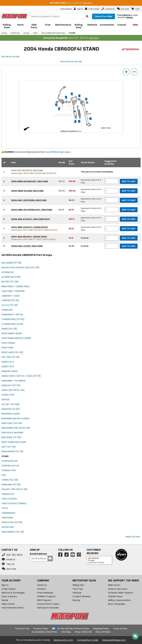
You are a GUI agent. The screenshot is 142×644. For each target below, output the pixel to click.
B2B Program (44, 600)
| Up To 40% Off (71, 3)
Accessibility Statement (45, 632)
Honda (26, 33)
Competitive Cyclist (88, 640)
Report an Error (133, 537)
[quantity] (111, 181)
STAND (72, 33)
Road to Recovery (118, 589)
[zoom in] (126, 72)
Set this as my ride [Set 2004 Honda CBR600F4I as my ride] (10, 57)
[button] (123, 9)
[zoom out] (134, 72)
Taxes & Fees (120, 629)
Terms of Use (22, 629)
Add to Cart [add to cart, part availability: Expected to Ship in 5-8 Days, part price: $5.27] (129, 229)
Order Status (9, 589)
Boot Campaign (117, 604)
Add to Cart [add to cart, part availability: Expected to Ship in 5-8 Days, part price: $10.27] (129, 219)
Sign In (5, 585)
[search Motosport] (60, 16)
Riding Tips (78, 585)
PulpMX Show (115, 596)
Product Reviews (82, 596)
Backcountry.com (63, 640)
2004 (35, 33)
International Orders (13, 608)
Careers (41, 589)
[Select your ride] (104, 16)
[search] (87, 16)
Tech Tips (78, 589)
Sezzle (5, 600)
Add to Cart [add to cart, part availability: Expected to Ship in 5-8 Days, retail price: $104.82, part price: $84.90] (129, 191)
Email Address (38, 554)
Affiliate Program (46, 596)
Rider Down (114, 585)
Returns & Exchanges (13, 593)
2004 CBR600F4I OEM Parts (53, 33)
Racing (76, 600)
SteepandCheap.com (114, 640)
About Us (42, 585)
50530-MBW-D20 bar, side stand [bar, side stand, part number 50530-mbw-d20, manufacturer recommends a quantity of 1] (27, 191)
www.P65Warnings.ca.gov (58, 152)
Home (4, 33)
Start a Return (9, 596)
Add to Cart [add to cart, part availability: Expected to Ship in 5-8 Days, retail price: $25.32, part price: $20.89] (129, 181)
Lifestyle (77, 593)
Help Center (8, 604)
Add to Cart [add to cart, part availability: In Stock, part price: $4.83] (129, 246)
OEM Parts (15, 33)
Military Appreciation (119, 600)
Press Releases (45, 593)
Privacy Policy (41, 629)
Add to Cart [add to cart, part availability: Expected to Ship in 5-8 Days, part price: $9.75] (129, 200)
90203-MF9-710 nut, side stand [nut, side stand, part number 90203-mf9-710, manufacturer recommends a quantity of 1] (27, 246)
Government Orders (48, 604)
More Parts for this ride (71, 62)
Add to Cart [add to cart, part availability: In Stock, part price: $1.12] (129, 238)
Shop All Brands (83, 632)
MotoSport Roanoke (48, 608)
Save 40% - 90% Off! (71, 38)
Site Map (66, 632)
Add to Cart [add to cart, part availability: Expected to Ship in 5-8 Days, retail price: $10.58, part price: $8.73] (129, 210)
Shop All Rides (103, 632)
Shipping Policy (101, 629)
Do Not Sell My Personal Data (73, 629)
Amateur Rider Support (121, 593)
